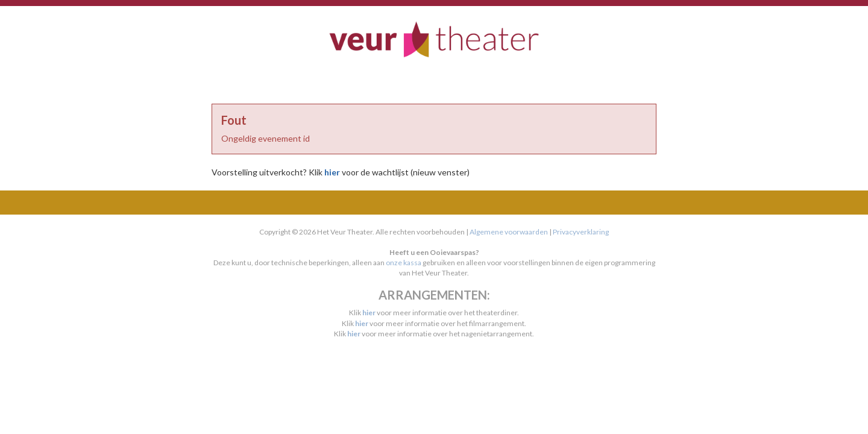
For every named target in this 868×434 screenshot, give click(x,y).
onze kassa (404, 263)
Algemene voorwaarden (509, 232)
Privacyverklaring (581, 232)
